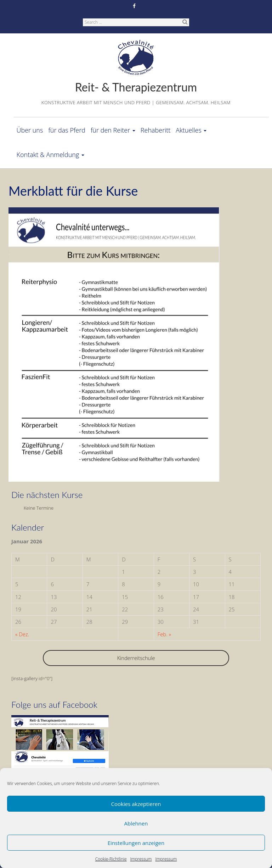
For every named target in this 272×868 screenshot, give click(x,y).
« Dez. (22, 634)
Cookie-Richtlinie (111, 859)
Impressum (141, 859)
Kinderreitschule (136, 658)
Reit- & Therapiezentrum (136, 87)
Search (185, 22)
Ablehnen (136, 823)
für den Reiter (113, 130)
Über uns (30, 130)
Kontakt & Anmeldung (50, 155)
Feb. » (164, 634)
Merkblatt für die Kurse (73, 191)
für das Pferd (67, 130)
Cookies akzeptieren (136, 804)
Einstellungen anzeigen (136, 843)
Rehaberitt (155, 130)
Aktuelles (191, 130)
